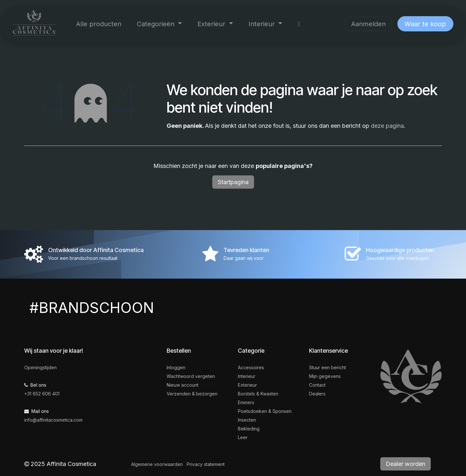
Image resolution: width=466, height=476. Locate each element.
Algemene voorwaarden (157, 464)
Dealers (317, 394)
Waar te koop (425, 24)
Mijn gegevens (325, 376)
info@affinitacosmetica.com (53, 420)
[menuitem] (99, 24)
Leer (243, 437)
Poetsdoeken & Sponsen (265, 411)
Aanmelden (368, 24)
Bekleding (249, 429)
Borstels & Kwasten (258, 394)
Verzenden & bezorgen (192, 394)
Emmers (246, 402)
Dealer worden (405, 464)
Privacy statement (206, 464)
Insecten (247, 420)
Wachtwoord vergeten (191, 376)
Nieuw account (183, 385)
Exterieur (247, 385)
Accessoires (251, 367)
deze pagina (387, 126)
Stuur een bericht (327, 367)
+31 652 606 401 (42, 394)
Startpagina (233, 182)
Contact (317, 385)
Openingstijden (40, 367)
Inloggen (176, 367)
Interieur (247, 376)
